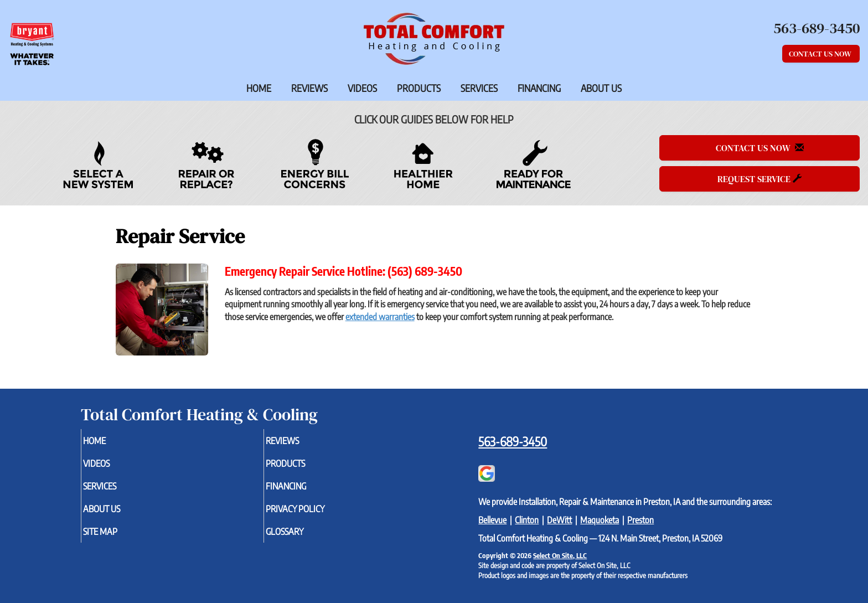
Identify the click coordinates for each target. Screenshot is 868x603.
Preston (640, 520)
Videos (362, 88)
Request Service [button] (759, 179)
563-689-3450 (513, 441)
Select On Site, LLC (560, 555)
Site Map (118, 539)
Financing (539, 88)
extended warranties (380, 317)
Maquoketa (600, 520)
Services (479, 88)
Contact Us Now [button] (821, 54)
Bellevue (492, 520)
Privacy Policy (315, 514)
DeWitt (559, 520)
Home (259, 88)
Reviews (309, 88)
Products (419, 88)
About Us (601, 88)
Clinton (527, 520)
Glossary (303, 539)
